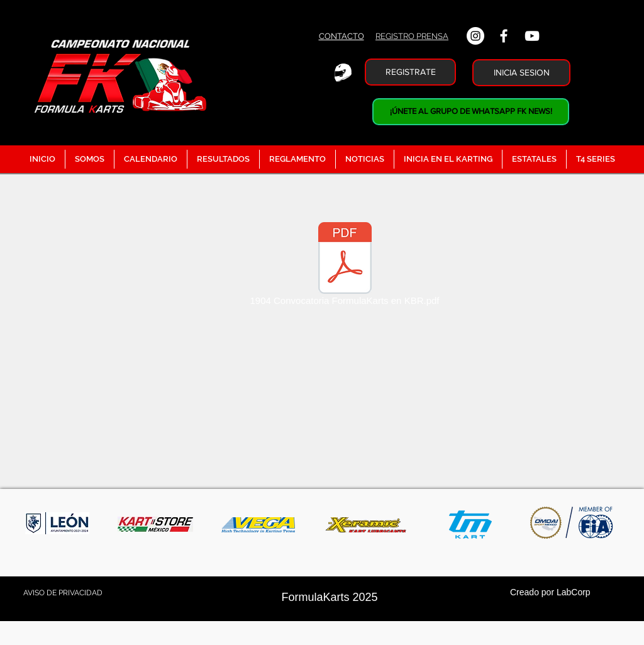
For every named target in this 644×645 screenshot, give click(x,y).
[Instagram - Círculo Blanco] (475, 36)
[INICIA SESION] (521, 73)
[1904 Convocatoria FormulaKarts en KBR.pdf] (345, 266)
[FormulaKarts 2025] (330, 598)
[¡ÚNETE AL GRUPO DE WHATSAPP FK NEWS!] (471, 112)
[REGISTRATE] (410, 72)
